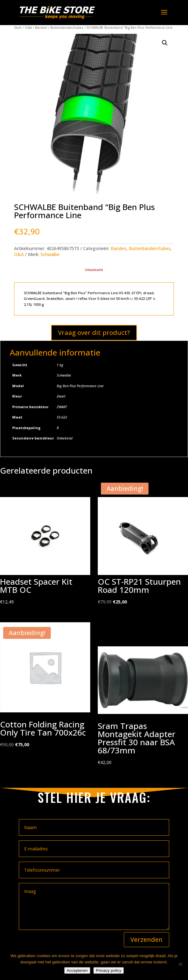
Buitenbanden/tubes (67, 28)
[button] (165, 43)
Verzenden (146, 939)
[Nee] (180, 964)
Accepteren (77, 970)
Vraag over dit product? (94, 333)
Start (18, 28)
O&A (28, 28)
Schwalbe (50, 254)
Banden (41, 28)
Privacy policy (109, 970)
